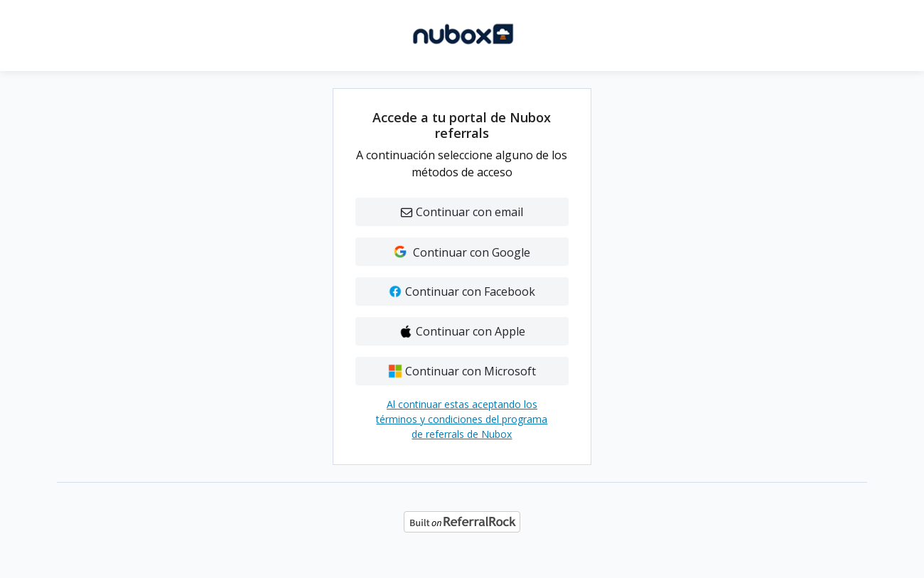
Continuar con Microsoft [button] (462, 371)
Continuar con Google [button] (462, 252)
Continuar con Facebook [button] (462, 291)
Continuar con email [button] (462, 212)
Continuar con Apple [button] (462, 331)
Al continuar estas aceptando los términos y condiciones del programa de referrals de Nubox (462, 419)
